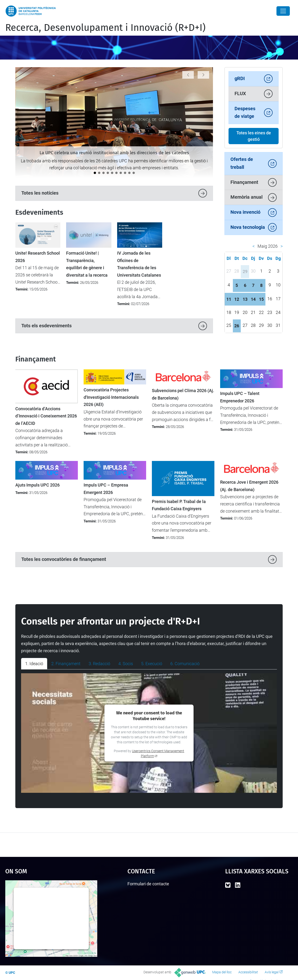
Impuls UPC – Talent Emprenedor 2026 (240, 397)
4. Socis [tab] (126, 664)
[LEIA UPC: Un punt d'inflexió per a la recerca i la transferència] (121, 173)
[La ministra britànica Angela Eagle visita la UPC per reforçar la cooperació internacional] (116, 173)
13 (245, 299)
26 (237, 326)
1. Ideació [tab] (34, 664)
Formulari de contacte (148, 884)
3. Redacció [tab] (99, 664)
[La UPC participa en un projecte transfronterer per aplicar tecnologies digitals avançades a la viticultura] (112, 173)
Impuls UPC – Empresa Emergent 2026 (106, 489)
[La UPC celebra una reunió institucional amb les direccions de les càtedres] (95, 173)
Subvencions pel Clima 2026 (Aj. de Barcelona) (183, 394)
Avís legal (272, 972)
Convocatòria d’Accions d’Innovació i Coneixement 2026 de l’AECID (46, 416)
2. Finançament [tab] (66, 664)
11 (229, 299)
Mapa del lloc (222, 972)
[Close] (283, 11)
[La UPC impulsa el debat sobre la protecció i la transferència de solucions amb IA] (129, 173)
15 (261, 299)
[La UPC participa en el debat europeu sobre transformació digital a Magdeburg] (99, 173)
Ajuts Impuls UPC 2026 (37, 485)
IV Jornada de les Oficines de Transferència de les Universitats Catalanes (139, 264)
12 (237, 299)
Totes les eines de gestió (254, 136)
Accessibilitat (248, 972)
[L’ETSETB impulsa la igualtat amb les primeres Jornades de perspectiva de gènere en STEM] (125, 173)
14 (253, 299)
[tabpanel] (149, 733)
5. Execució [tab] (152, 664)
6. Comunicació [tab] (185, 664)
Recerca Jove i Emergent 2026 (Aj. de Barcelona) (249, 486)
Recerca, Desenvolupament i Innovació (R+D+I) (105, 28)
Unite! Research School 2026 (38, 257)
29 (245, 271)
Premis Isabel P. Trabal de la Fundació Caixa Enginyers (179, 505)
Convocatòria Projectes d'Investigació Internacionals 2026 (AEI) (111, 397)
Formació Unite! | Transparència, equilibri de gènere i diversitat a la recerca (87, 264)
